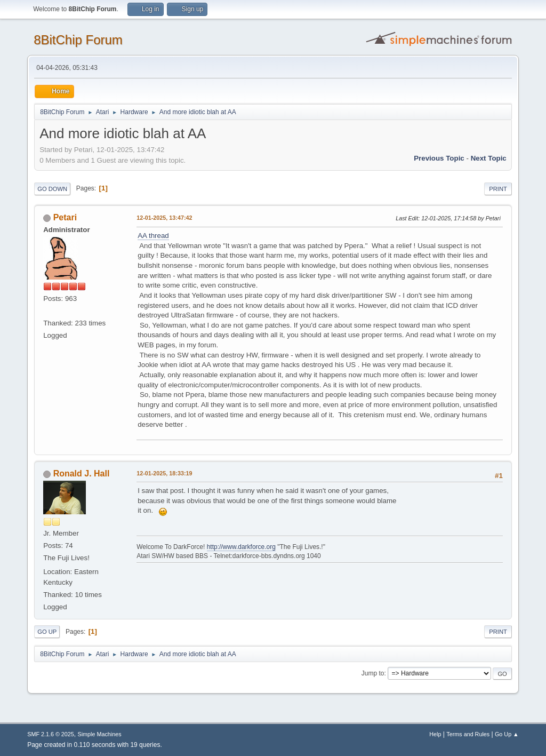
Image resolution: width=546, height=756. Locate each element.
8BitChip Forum (78, 40)
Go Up (47, 632)
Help (435, 734)
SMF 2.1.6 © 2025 (51, 734)
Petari (65, 217)
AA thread (153, 236)
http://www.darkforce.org (241, 547)
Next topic (489, 158)
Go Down (52, 189)
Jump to (373, 673)
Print (498, 189)
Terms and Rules (468, 734)
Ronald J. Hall (82, 474)
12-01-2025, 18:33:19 (164, 473)
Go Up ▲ (507, 734)
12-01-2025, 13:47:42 (164, 218)
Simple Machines (100, 734)
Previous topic (439, 158)
